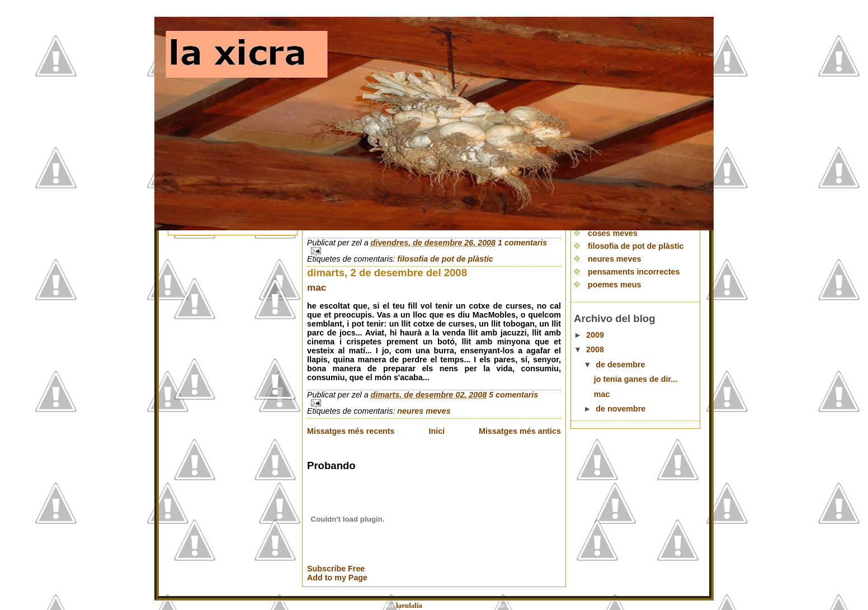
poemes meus (614, 285)
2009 (595, 335)
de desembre (620, 365)
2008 (595, 349)
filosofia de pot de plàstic (445, 259)
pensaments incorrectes (634, 272)
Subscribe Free (336, 569)
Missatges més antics (520, 431)
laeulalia (409, 605)
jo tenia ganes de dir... (636, 379)
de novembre (621, 409)
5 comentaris (513, 395)
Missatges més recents (351, 431)
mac (317, 287)
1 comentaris (522, 243)
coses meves (613, 233)
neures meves (424, 411)
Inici (437, 431)
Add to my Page (337, 578)
